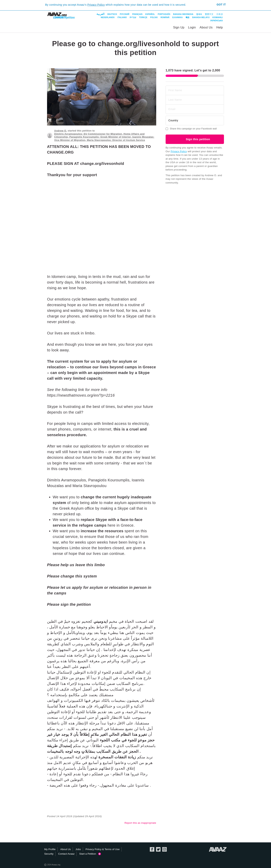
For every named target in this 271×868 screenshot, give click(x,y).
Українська (217, 21)
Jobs (78, 849)
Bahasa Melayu (201, 17)
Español (150, 14)
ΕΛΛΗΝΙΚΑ (178, 17)
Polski (154, 17)
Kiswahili (218, 17)
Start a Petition (90, 854)
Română (165, 17)
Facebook (152, 849)
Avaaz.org (218, 849)
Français (137, 14)
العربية (100, 14)
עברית (133, 17)
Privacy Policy (96, 5)
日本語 (220, 14)
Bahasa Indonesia (183, 14)
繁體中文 (209, 14)
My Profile (50, 849)
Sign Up (179, 27)
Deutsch (112, 14)
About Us (206, 27)
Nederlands (108, 17)
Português (164, 14)
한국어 (199, 14)
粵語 (188, 17)
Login (192, 27)
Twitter (158, 849)
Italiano (122, 17)
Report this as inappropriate (140, 823)
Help (220, 27)
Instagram (164, 849)
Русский (125, 14)
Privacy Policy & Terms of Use (102, 849)
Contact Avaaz (66, 854)
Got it (221, 5)
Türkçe (143, 17)
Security (49, 854)
